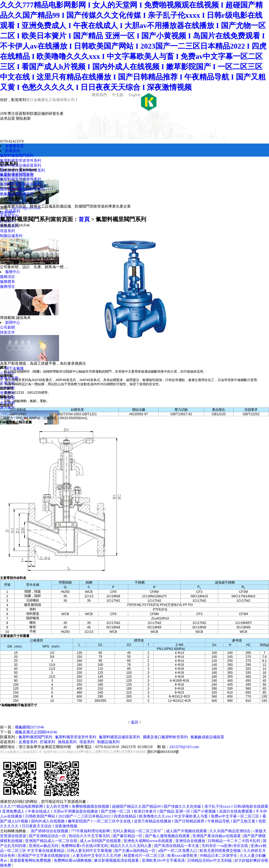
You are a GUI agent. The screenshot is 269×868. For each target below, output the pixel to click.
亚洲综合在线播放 (191, 841)
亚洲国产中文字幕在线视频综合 (44, 855)
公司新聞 (7, 327)
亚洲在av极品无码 (44, 846)
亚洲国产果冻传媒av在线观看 (217, 836)
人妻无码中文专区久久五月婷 (97, 855)
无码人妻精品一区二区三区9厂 (138, 831)
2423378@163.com (26, 208)
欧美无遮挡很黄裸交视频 (221, 851)
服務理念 (7, 286)
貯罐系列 (48, 742)
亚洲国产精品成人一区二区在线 (52, 841)
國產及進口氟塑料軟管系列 (22, 189)
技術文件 (7, 332)
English (134, 95)
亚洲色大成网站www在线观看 (149, 841)
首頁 (84, 219)
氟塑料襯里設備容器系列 (21, 165)
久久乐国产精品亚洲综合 (230, 831)
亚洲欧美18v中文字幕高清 (164, 860)
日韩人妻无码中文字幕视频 (90, 851)
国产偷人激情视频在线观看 (168, 836)
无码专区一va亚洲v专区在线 (225, 846)
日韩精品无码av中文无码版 (210, 860)
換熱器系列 (67, 742)
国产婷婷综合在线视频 (50, 831)
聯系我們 (99, 95)
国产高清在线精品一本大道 (177, 846)
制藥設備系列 (11, 236)
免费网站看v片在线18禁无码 (85, 846)
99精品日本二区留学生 (219, 855)
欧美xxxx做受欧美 (183, 855)
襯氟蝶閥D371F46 (29, 727)
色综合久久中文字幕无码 (90, 836)
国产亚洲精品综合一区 (48, 836)
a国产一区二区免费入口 (178, 851)
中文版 (117, 95)
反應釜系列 (28, 742)
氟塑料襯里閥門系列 (17, 156)
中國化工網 (90, 752)
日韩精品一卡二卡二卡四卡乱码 (234, 841)
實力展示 (7, 408)
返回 (134, 722)
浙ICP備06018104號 (163, 752)
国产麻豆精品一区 (128, 836)
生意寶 (123, 752)
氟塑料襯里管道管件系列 (21, 160)
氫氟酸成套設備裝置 (17, 194)
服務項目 (7, 277)
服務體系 (7, 282)
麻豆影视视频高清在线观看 (117, 860)
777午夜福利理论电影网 (91, 831)
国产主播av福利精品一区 (135, 851)
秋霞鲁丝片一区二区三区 (145, 855)
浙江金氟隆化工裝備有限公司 (50, 100)
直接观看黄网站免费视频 (31, 860)
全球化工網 (108, 752)
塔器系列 (7, 231)
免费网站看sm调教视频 (73, 860)
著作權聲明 (138, 752)
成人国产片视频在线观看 (187, 831)
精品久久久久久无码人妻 (131, 846)
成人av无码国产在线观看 (101, 841)
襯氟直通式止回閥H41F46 (36, 732)
